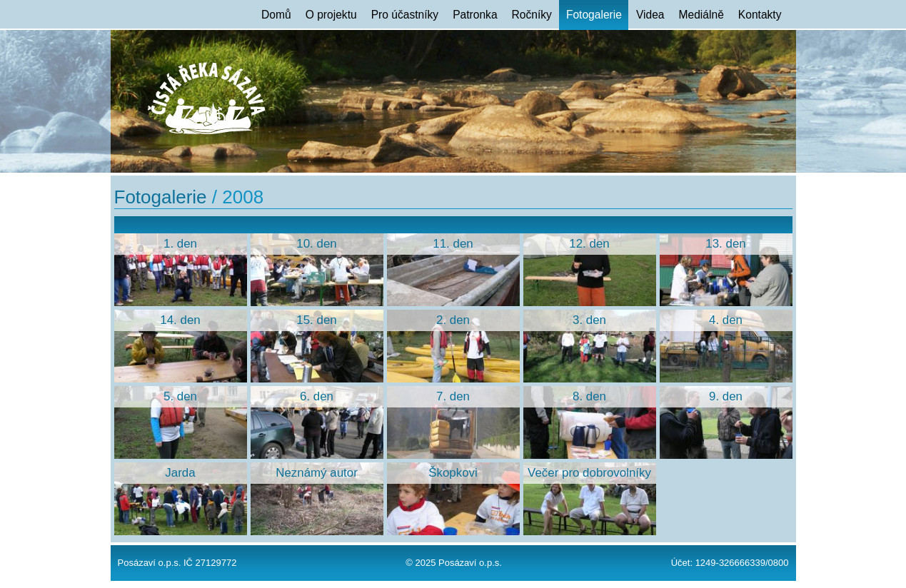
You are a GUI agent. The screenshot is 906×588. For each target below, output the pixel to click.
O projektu (331, 15)
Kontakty (760, 15)
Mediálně (701, 15)
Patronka (475, 15)
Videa (650, 15)
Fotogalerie (594, 15)
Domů (276, 15)
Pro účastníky (405, 15)
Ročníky (532, 15)
